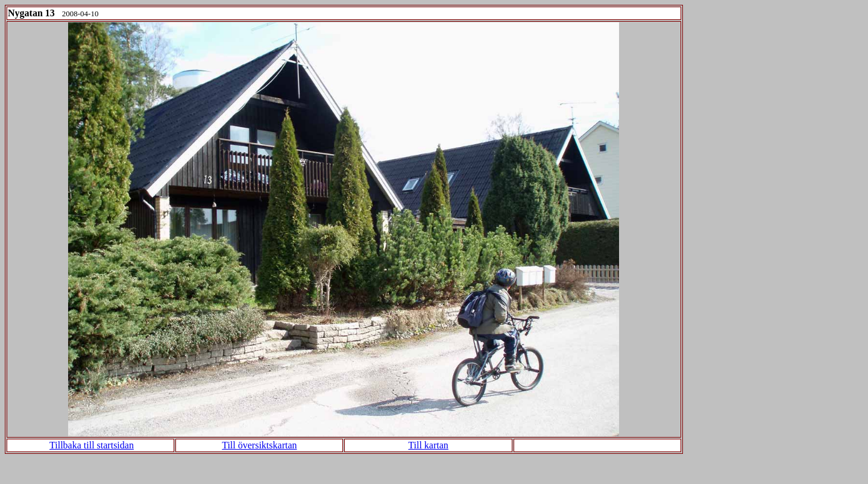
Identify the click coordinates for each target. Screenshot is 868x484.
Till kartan (428, 445)
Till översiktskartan (259, 445)
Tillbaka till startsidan (92, 445)
